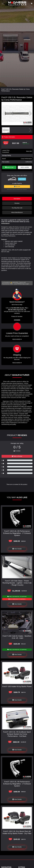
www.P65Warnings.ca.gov (21, 284)
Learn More (22, 179)
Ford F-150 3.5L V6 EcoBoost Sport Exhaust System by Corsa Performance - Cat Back (17, 734)
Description (17, 199)
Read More (17, 339)
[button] (30, 114)
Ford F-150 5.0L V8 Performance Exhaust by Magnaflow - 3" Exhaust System (17, 533)
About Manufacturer (17, 212)
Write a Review (17, 456)
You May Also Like (17, 208)
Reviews (17, 203)
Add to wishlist (25, 167)
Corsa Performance (26, 159)
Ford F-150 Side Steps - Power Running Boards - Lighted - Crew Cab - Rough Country (17, 583)
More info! (29, 151)
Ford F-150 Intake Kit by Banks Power (17, 686)
